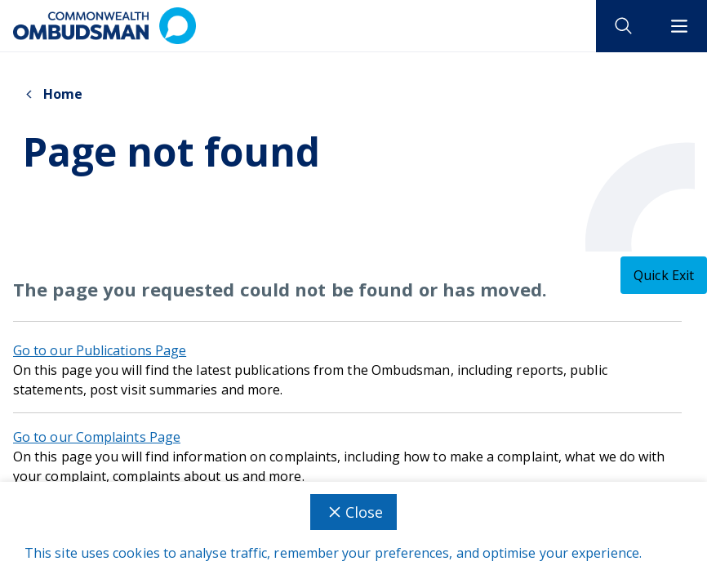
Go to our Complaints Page (97, 437)
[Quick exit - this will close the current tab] (664, 275)
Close (353, 512)
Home (53, 94)
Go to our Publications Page (100, 350)
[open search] (624, 26)
